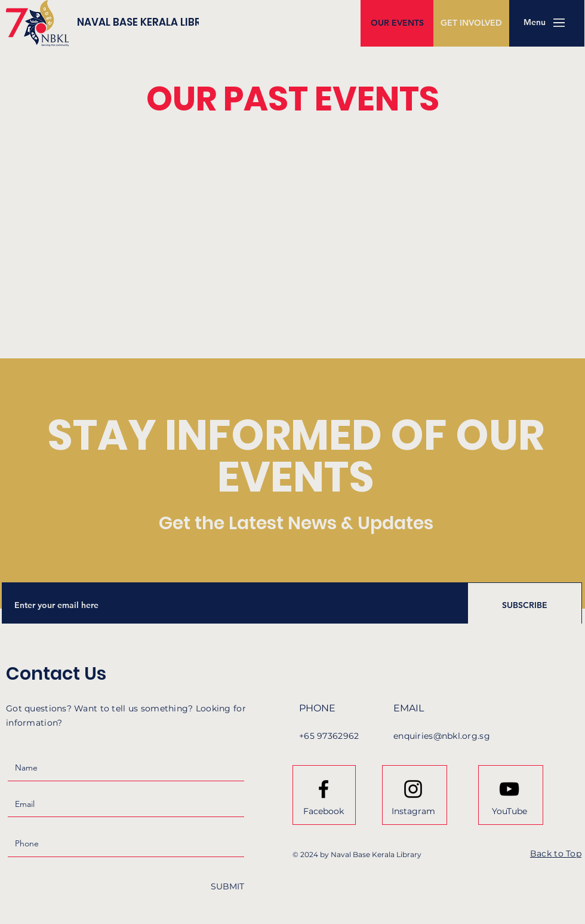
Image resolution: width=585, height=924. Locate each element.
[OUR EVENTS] (397, 23)
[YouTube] (509, 811)
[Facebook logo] (324, 789)
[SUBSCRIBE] (525, 605)
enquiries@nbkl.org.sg (442, 736)
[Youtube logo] (509, 789)
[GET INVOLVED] (471, 23)
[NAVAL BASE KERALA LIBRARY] (179, 22)
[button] (534, 23)
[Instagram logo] (413, 789)
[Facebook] (324, 811)
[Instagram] (413, 811)
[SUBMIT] (227, 887)
